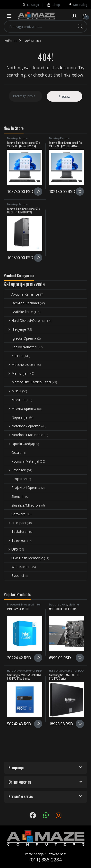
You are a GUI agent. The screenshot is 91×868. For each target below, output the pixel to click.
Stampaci (15, 523)
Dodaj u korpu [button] (38, 192)
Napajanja (16, 417)
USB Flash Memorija (24, 558)
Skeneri (13, 496)
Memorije (15, 373)
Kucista (13, 356)
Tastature (15, 531)
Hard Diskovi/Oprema (24, 320)
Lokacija (31, 5)
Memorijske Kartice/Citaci (28, 382)
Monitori (14, 400)
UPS (11, 549)
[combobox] (39, 26)
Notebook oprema (22, 426)
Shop (53, 5)
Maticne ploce (19, 364)
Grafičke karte (18, 312)
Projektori (15, 479)
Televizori (15, 540)
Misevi (13, 391)
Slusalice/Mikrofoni (22, 505)
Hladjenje (15, 329)
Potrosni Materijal (21, 461)
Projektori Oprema (22, 487)
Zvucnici (14, 575)
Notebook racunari (22, 435)
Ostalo (13, 452)
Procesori (15, 470)
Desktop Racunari (18, 138)
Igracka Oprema (20, 338)
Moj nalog (78, 5)
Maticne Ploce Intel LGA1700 (64, 606)
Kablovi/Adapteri (20, 347)
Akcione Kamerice (22, 294)
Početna (10, 41)
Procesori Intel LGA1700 (24, 606)
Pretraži (80, 26)
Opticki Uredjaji (19, 444)
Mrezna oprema (20, 408)
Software (15, 514)
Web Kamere (18, 567)
